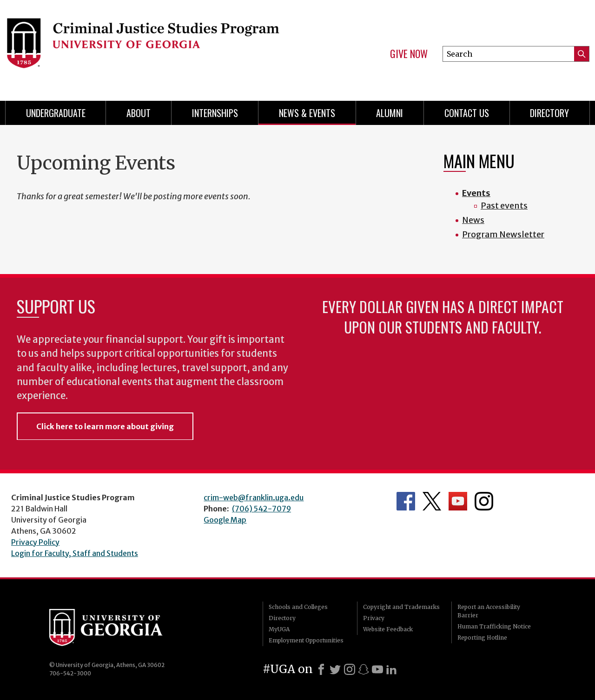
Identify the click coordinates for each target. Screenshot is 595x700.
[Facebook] (321, 669)
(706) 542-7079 (261, 509)
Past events (504, 206)
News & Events (307, 113)
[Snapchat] (364, 669)
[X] (335, 669)
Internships (215, 113)
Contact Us (467, 113)
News (473, 220)
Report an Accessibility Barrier (489, 611)
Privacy (374, 618)
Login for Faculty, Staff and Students (75, 553)
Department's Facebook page (406, 501)
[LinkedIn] (391, 669)
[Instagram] (350, 669)
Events (476, 193)
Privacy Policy (35, 542)
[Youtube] (377, 669)
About (139, 113)
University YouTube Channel (458, 501)
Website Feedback (388, 629)
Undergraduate (56, 113)
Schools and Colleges (298, 607)
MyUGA (279, 629)
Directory (549, 113)
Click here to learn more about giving (105, 426)
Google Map (225, 520)
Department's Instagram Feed (484, 501)
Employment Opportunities (306, 640)
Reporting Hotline (482, 638)
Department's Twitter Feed (432, 501)
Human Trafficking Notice (494, 626)
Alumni (390, 113)
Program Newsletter (503, 234)
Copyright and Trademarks (401, 607)
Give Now (409, 54)
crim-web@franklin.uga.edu (254, 497)
